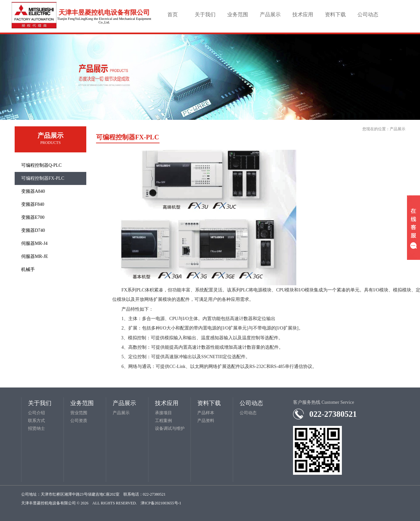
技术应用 (303, 14)
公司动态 (368, 14)
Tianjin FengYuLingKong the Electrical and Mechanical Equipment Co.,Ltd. (104, 21)
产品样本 (206, 413)
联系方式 (36, 421)
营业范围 (79, 413)
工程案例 (163, 421)
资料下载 (335, 14)
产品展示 (270, 14)
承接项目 (163, 413)
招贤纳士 (36, 428)
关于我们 (205, 14)
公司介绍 (36, 413)
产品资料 (206, 421)
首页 (173, 14)
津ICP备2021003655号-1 (161, 503)
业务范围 (238, 14)
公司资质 (79, 421)
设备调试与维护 (170, 428)
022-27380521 (333, 414)
